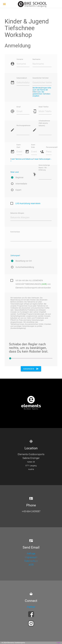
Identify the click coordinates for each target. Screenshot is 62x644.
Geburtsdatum (22, 78)
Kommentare (15, 232)
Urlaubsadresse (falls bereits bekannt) (44, 123)
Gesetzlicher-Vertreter (41, 78)
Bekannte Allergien (17, 213)
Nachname (36, 59)
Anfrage (31, 553)
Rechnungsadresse (23, 126)
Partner (31, 607)
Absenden (31, 369)
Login (58, 643)
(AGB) (44, 284)
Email (19, 107)
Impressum (31, 557)
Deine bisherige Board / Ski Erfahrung (44, 168)
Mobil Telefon (44, 107)
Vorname (20, 59)
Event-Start (19, 146)
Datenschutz (31, 561)
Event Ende (33, 146)
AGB (31, 565)
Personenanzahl (49, 147)
